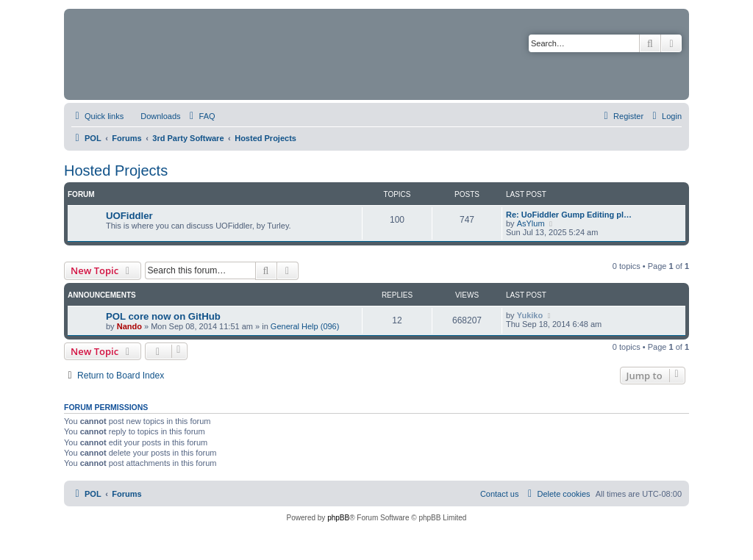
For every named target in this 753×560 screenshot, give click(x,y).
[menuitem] (154, 116)
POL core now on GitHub (163, 316)
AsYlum (531, 223)
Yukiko (530, 315)
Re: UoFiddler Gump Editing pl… (569, 215)
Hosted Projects (116, 170)
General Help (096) (305, 326)
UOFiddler (129, 216)
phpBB (338, 518)
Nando (129, 326)
